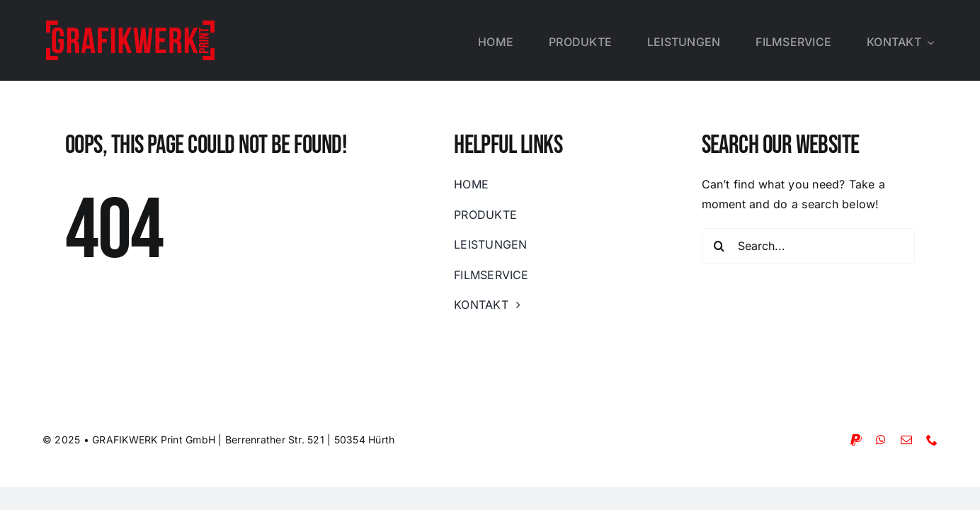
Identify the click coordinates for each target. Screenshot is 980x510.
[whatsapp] (881, 440)
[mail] (906, 440)
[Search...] (809, 246)
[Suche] (719, 246)
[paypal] (856, 440)
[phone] (932, 440)
